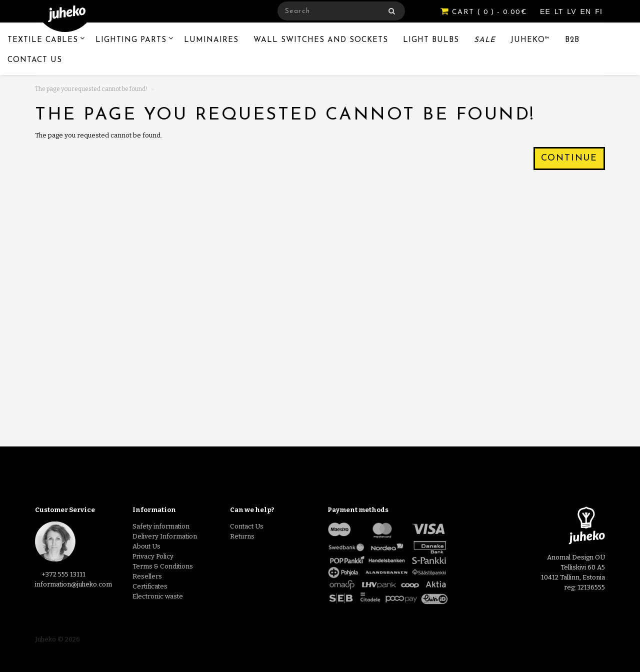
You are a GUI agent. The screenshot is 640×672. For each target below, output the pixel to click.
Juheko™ (530, 40)
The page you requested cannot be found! (91, 89)
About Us (146, 546)
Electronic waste (158, 596)
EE (546, 11)
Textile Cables (43, 40)
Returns (242, 536)
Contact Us (35, 60)
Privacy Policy (153, 556)
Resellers (147, 576)
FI (599, 11)
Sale (485, 40)
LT (560, 11)
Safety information (161, 526)
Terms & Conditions (163, 566)
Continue (569, 158)
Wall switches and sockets (321, 40)
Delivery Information (165, 536)
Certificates (150, 586)
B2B (572, 40)
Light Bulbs (431, 40)
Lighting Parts (131, 40)
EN (587, 11)
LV (573, 11)
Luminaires (211, 40)
